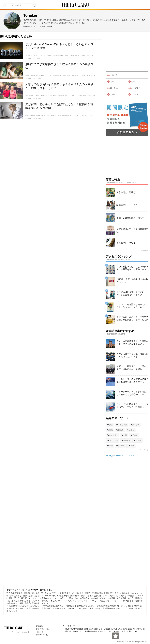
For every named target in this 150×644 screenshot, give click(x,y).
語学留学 (121, 446)
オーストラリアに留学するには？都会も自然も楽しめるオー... (132, 380)
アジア (112, 95)
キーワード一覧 (142, 450)
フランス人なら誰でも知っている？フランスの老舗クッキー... (131, 306)
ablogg (26, 632)
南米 (132, 82)
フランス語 (113, 440)
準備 (110, 446)
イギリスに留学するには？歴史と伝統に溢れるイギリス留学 (132, 368)
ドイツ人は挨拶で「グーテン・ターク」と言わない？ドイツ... (132, 293)
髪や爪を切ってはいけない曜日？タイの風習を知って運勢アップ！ (132, 268)
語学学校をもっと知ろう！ (129, 205)
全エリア (112, 75)
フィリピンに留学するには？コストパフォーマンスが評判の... (132, 406)
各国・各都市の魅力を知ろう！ (131, 218)
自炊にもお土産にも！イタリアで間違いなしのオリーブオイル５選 (132, 318)
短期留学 (126, 440)
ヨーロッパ (113, 88)
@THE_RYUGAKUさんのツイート (120, 455)
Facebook (40, 632)
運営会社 (39, 626)
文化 (110, 430)
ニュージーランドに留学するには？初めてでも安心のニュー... (131, 393)
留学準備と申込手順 (126, 192)
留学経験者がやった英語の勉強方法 (132, 230)
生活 (124, 435)
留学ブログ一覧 (42, 635)
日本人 (134, 435)
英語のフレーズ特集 (126, 243)
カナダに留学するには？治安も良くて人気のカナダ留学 (132, 355)
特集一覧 (145, 251)
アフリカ (134, 95)
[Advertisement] (127, 52)
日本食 (137, 440)
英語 (110, 425)
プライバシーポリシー (44, 629)
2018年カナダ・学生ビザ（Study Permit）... (132, 281)
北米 (111, 82)
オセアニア (134, 88)
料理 (132, 446)
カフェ (131, 430)
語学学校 (135, 425)
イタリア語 (122, 425)
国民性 (120, 430)
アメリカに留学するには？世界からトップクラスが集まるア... (132, 342)
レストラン (113, 435)
